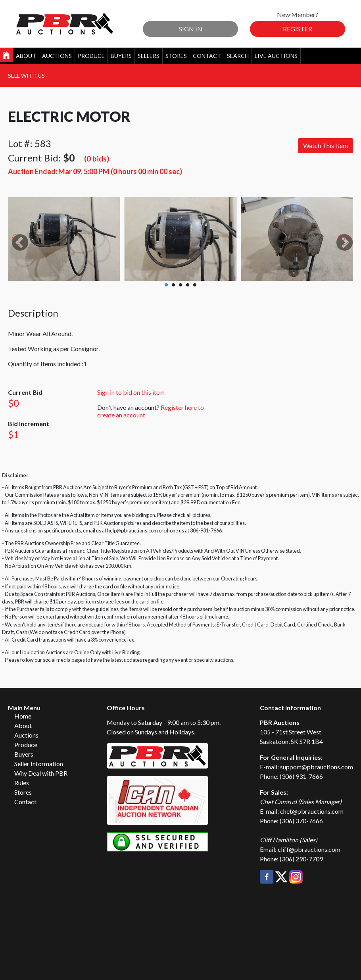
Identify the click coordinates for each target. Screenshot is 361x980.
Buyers (121, 56)
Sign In (191, 29)
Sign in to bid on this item (131, 392)
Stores (176, 56)
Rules (22, 783)
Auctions (57, 56)
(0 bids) (97, 159)
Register (298, 29)
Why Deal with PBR (41, 773)
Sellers (149, 56)
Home (23, 716)
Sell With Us (26, 76)
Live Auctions (276, 56)
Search (238, 56)
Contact (207, 56)
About (26, 56)
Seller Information (39, 764)
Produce (91, 56)
